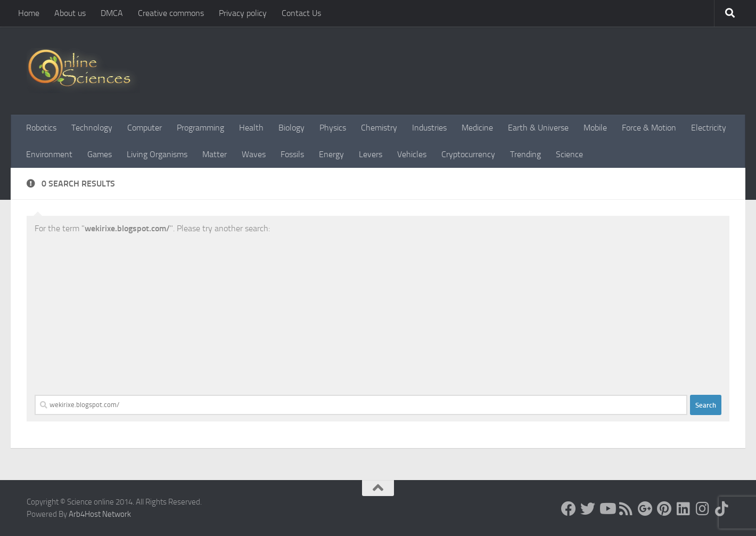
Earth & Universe (538, 128)
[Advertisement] (378, 315)
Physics (333, 128)
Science (569, 154)
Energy (331, 154)
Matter (215, 154)
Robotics (41, 128)
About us (70, 13)
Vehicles (412, 154)
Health (251, 128)
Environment (49, 154)
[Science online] (569, 509)
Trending (525, 154)
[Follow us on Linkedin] (684, 509)
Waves (254, 154)
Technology (92, 128)
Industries (429, 128)
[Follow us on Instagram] (703, 509)
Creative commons (171, 13)
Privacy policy (243, 13)
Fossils (292, 154)
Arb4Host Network (100, 514)
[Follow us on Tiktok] (722, 509)
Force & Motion (649, 128)
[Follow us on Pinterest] (664, 509)
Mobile (595, 128)
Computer (145, 128)
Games (100, 154)
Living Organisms (157, 154)
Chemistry (379, 128)
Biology (291, 128)
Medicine (477, 128)
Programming (200, 128)
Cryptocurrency (468, 154)
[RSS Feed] (626, 509)
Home (29, 13)
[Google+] (645, 509)
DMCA (112, 13)
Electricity (709, 128)
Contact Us (301, 13)
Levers (371, 154)
